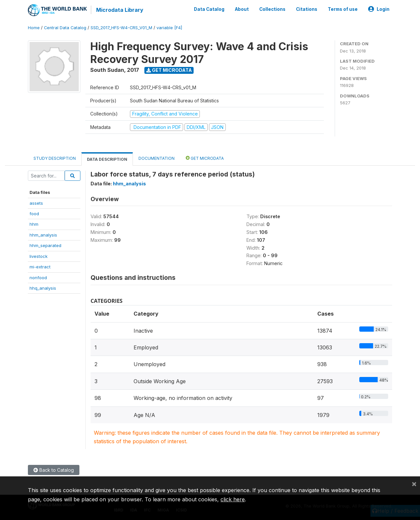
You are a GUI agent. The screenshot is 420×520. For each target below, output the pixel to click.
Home (34, 28)
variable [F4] (169, 28)
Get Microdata (169, 70)
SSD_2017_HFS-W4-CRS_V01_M (121, 28)
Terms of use (343, 9)
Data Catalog (209, 9)
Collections (272, 9)
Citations (307, 9)
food (34, 214)
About (242, 9)
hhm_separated (45, 245)
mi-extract (40, 267)
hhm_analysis (43, 235)
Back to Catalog (54, 470)
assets (36, 203)
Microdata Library (120, 10)
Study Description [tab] (55, 158)
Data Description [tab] (107, 159)
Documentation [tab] (157, 158)
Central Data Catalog (65, 28)
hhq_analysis (43, 288)
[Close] (414, 484)
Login (379, 9)
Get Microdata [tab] (205, 158)
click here (233, 499)
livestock (39, 256)
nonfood (38, 278)
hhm (34, 224)
